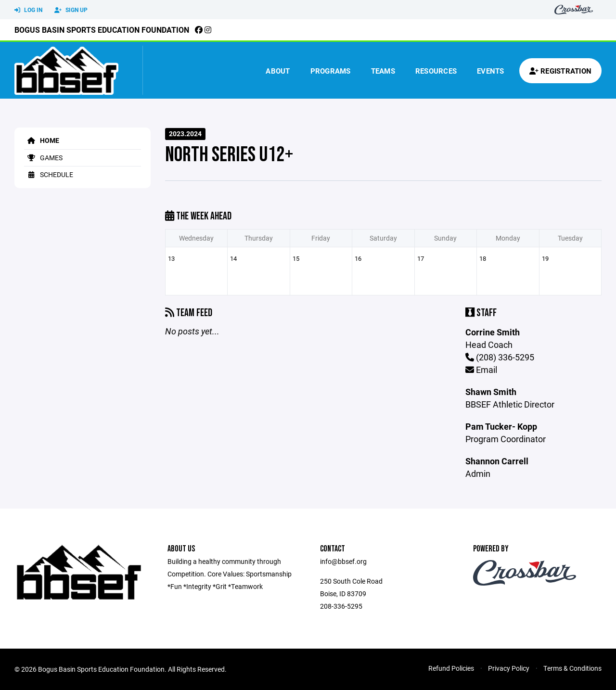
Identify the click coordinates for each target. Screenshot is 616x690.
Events (491, 71)
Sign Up (71, 10)
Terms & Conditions (572, 668)
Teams (383, 71)
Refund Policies (451, 668)
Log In (28, 10)
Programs (331, 71)
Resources (436, 71)
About (278, 71)
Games (43, 158)
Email (481, 370)
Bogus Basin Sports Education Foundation (102, 30)
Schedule (49, 174)
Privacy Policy (509, 668)
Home (42, 140)
